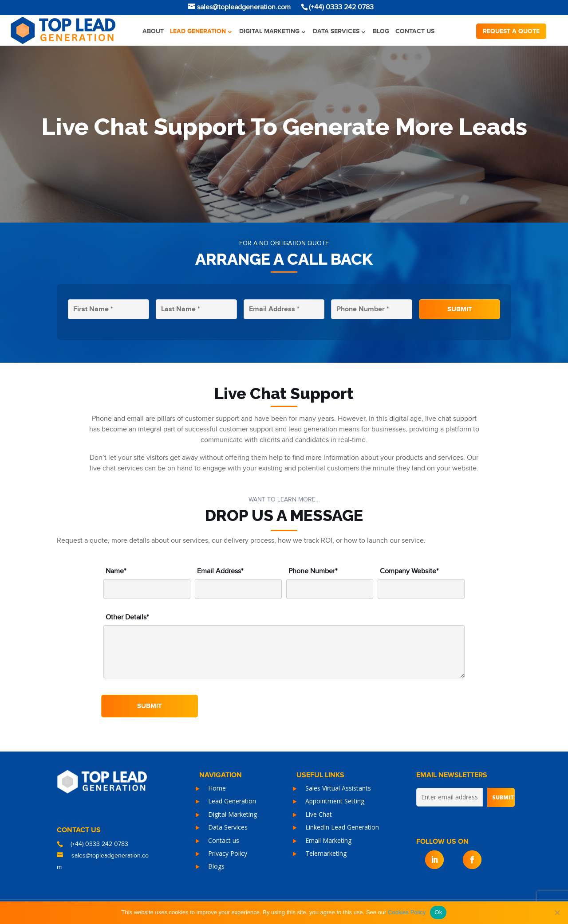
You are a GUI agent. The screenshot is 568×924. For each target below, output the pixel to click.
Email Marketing (328, 840)
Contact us (415, 31)
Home (217, 788)
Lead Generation (198, 31)
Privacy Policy (228, 853)
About (153, 31)
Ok (438, 912)
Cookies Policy (407, 912)
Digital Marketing (269, 31)
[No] (557, 912)
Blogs (216, 866)
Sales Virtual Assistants (338, 788)
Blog (381, 31)
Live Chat (319, 814)
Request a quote (511, 31)
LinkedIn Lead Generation (342, 827)
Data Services (336, 31)
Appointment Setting (335, 801)
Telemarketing (326, 853)
